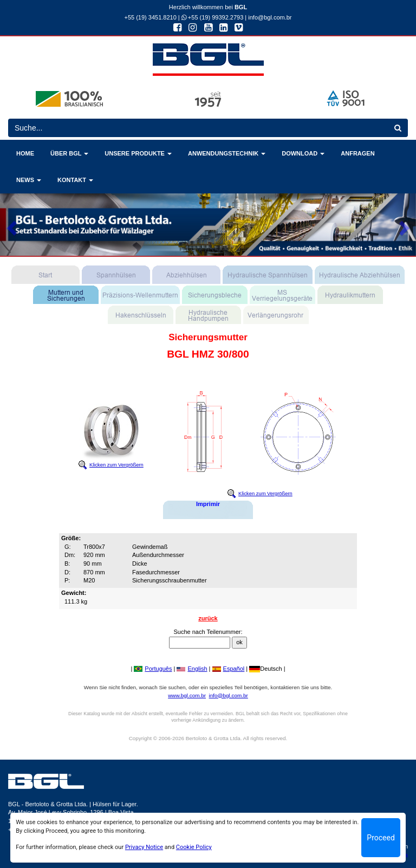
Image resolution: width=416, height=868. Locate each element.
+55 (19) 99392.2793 (213, 17)
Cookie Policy (194, 847)
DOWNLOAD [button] (303, 153)
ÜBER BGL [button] (69, 153)
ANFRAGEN (357, 153)
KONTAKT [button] (75, 180)
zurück (208, 618)
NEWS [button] (29, 180)
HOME (25, 153)
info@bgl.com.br (270, 17)
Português (153, 669)
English (192, 669)
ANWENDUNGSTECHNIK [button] (227, 153)
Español (229, 669)
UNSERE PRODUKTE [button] (138, 153)
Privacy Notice (144, 847)
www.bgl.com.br (187, 695)
